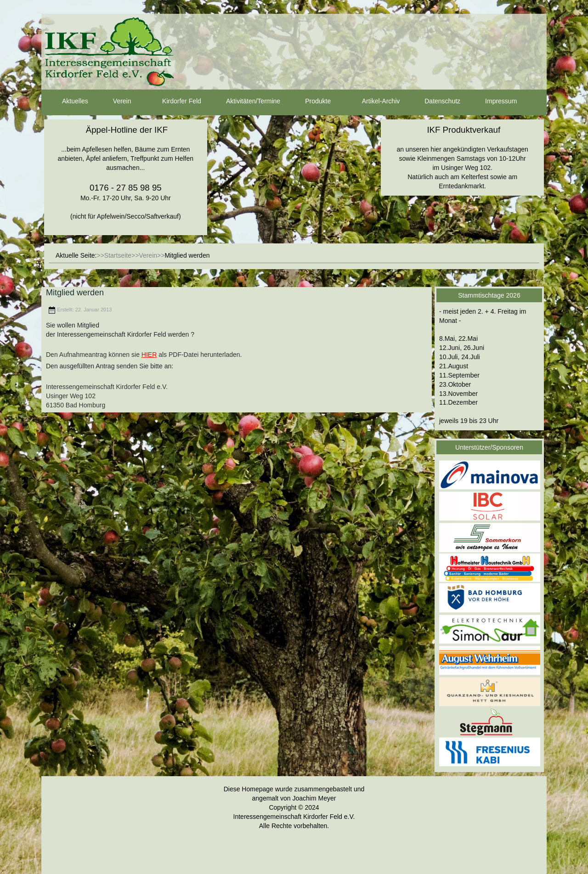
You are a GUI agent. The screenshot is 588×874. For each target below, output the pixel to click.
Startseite (118, 255)
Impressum (493, 101)
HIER (149, 355)
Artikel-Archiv (373, 101)
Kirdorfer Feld (173, 101)
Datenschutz (434, 101)
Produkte (310, 101)
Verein (114, 101)
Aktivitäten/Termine (245, 101)
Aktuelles (67, 101)
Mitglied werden (75, 293)
